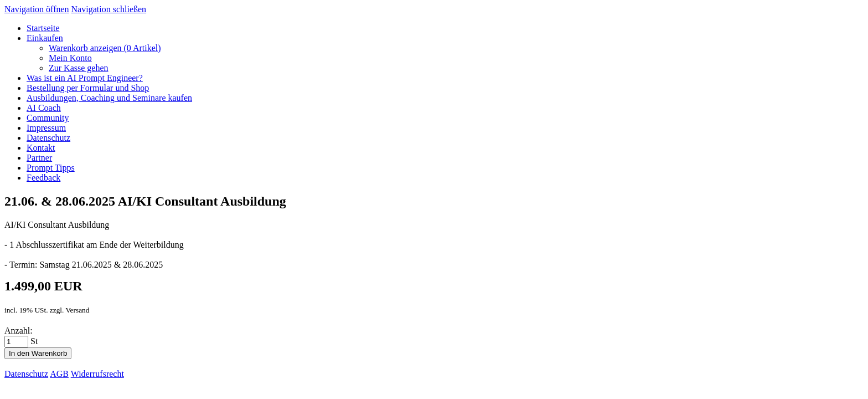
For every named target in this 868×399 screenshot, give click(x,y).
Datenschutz (26, 374)
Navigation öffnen (37, 9)
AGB (59, 374)
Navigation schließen (109, 9)
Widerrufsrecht (97, 374)
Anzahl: (19, 331)
